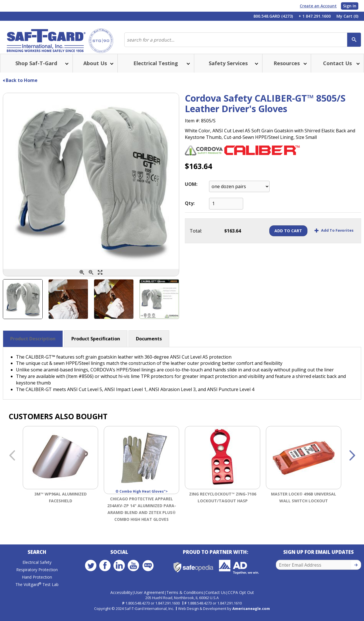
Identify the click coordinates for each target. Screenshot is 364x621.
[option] (60, 482)
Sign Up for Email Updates (318, 560)
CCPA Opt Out (241, 598)
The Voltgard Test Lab (37, 593)
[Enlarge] (100, 279)
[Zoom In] (82, 279)
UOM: (191, 191)
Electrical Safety (37, 570)
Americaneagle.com (251, 614)
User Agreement (149, 598)
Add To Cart (278, 237)
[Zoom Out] (91, 279)
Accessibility (121, 598)
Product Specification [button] (96, 346)
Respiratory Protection (37, 578)
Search (37, 560)
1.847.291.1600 (167, 608)
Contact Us (216, 598)
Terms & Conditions (185, 598)
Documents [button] (149, 346)
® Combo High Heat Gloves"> (142, 467)
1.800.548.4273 (138, 608)
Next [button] (352, 463)
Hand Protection (37, 585)
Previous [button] (12, 463)
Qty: (190, 210)
